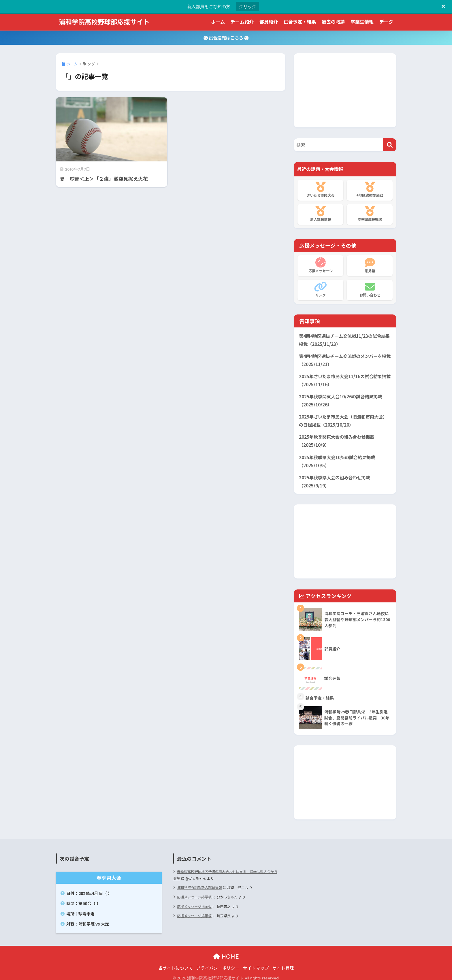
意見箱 (370, 265)
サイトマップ (256, 964)
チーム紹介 (242, 22)
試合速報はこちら (226, 37)
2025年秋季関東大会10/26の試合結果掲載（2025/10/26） (340, 399)
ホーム (218, 22)
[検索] (390, 145)
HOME (226, 952)
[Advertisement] (345, 89)
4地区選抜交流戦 (370, 190)
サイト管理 (283, 964)
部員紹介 (269, 22)
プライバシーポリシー (218, 964)
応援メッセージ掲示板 (194, 892)
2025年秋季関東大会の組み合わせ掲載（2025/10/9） (337, 438)
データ (386, 22)
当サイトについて (176, 964)
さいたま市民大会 (320, 190)
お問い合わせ (370, 289)
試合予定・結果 (300, 22)
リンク (320, 289)
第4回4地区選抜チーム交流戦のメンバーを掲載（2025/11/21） (345, 359)
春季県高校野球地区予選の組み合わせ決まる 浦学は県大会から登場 (225, 871)
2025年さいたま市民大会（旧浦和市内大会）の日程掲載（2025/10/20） (343, 418)
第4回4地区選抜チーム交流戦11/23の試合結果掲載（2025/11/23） (344, 340)
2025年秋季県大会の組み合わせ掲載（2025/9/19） (334, 478)
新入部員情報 (320, 214)
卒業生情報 (362, 22)
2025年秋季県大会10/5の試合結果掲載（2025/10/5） (337, 458)
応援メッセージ (320, 265)
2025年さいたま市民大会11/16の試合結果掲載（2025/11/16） (345, 379)
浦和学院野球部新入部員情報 (199, 883)
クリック (248, 6)
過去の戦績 (333, 22)
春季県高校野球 (370, 214)
